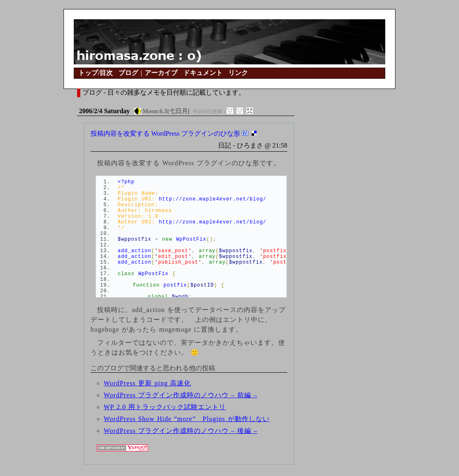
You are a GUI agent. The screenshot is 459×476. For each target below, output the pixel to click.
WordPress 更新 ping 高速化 (147, 383)
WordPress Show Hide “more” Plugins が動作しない (187, 419)
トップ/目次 (95, 73)
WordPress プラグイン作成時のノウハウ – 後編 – (181, 431)
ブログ (128, 73)
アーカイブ (161, 73)
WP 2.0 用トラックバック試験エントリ (165, 407)
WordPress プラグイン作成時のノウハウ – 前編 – (181, 395)
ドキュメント (203, 73)
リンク (238, 73)
